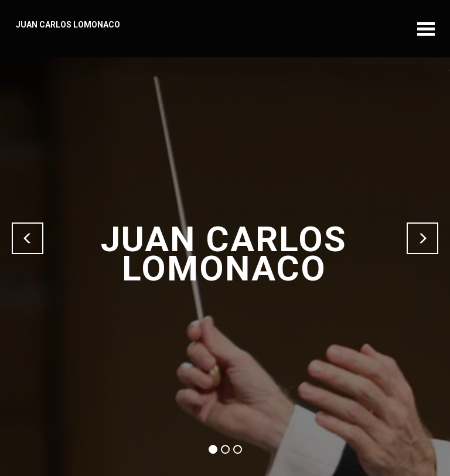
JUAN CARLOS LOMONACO (68, 25)
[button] (28, 238)
